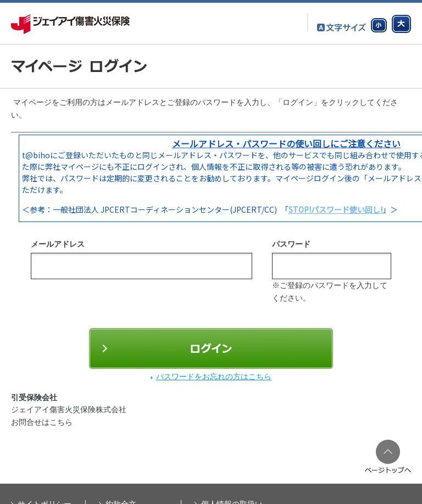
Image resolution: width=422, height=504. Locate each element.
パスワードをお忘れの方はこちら (214, 376)
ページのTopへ (388, 456)
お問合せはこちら (42, 422)
